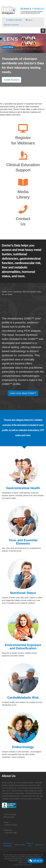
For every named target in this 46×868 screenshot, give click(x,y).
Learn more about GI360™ (23, 393)
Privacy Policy (20, 845)
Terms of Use (28, 865)
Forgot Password (11, 25)
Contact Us (39, 845)
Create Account (11, 80)
